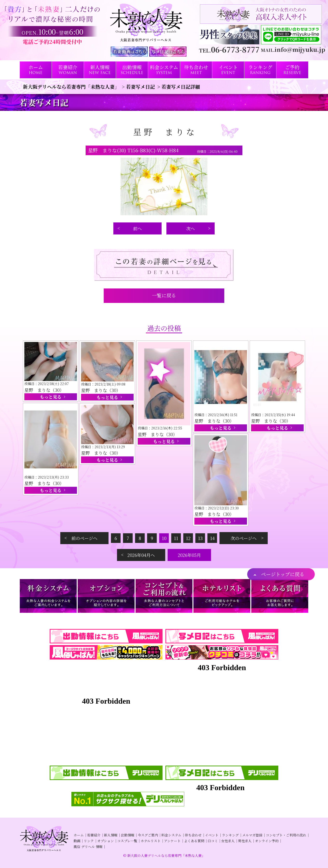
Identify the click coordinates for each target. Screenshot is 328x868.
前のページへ (84, 538)
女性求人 (228, 841)
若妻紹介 (94, 835)
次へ (191, 228)
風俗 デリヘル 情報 (88, 847)
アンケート (172, 841)
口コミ (213, 841)
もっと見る (51, 397)
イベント (212, 835)
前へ (137, 228)
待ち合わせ (193, 835)
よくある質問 (194, 841)
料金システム (171, 835)
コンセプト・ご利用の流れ (286, 835)
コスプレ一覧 (127, 841)
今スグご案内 (148, 835)
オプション (106, 841)
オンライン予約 (267, 841)
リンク (89, 841)
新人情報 (111, 835)
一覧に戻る (164, 295)
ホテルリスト (151, 841)
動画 (77, 841)
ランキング (230, 835)
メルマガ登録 (252, 835)
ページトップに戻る (283, 574)
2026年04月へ (141, 555)
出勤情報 (128, 835)
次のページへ (244, 538)
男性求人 (245, 841)
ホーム (79, 835)
